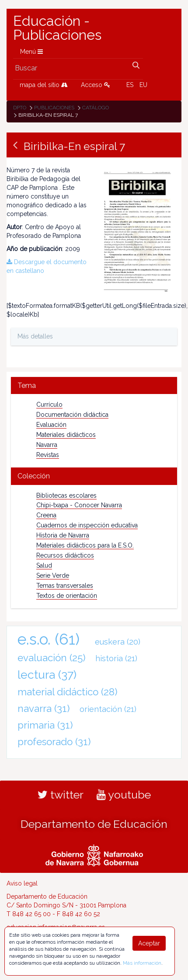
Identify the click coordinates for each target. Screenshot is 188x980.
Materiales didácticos (66, 435)
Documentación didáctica (72, 415)
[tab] (94, 385)
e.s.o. (49, 639)
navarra (44, 708)
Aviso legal (22, 883)
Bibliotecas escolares (66, 495)
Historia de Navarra (63, 535)
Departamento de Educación (94, 824)
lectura (47, 675)
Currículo (49, 405)
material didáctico (68, 692)
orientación (108, 709)
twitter (61, 795)
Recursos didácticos (65, 555)
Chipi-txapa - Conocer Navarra (79, 505)
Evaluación (51, 425)
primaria (45, 725)
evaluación (52, 658)
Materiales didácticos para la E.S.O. (85, 545)
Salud (44, 565)
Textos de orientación (67, 596)
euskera (118, 642)
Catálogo (96, 108)
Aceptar (149, 943)
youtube (124, 795)
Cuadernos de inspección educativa (87, 525)
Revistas (48, 455)
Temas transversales (65, 586)
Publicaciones (54, 108)
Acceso (96, 85)
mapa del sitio (44, 85)
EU (143, 85)
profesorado (54, 742)
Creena (46, 515)
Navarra (47, 445)
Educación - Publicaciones (57, 28)
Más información (142, 963)
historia (116, 658)
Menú (31, 52)
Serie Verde (53, 575)
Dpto (20, 108)
